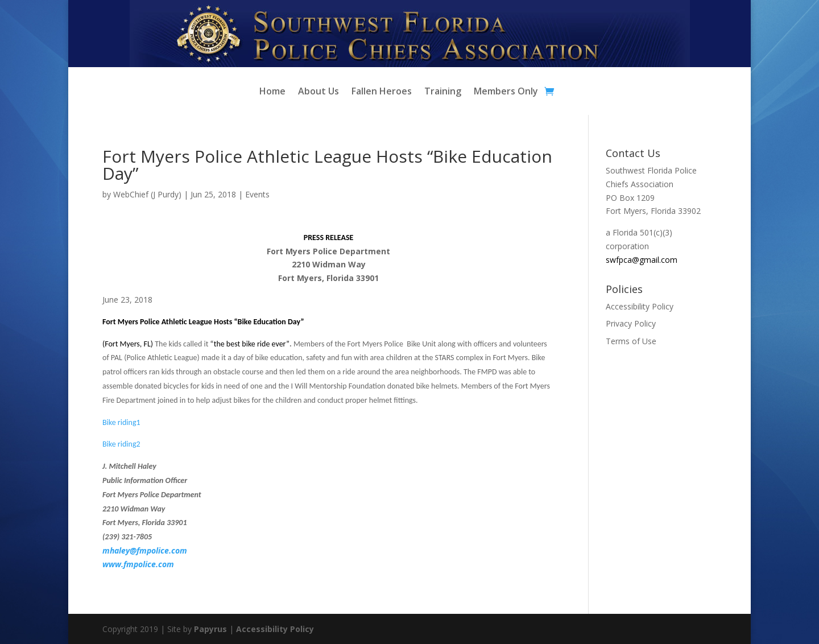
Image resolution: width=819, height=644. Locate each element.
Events (257, 194)
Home (272, 92)
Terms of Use (631, 341)
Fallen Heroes (382, 92)
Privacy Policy (631, 323)
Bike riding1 (121, 422)
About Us (318, 92)
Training (443, 92)
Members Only (506, 92)
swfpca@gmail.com (642, 260)
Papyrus (210, 629)
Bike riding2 (121, 444)
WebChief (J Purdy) (147, 194)
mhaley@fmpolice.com (145, 550)
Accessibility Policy (640, 306)
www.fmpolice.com (138, 564)
